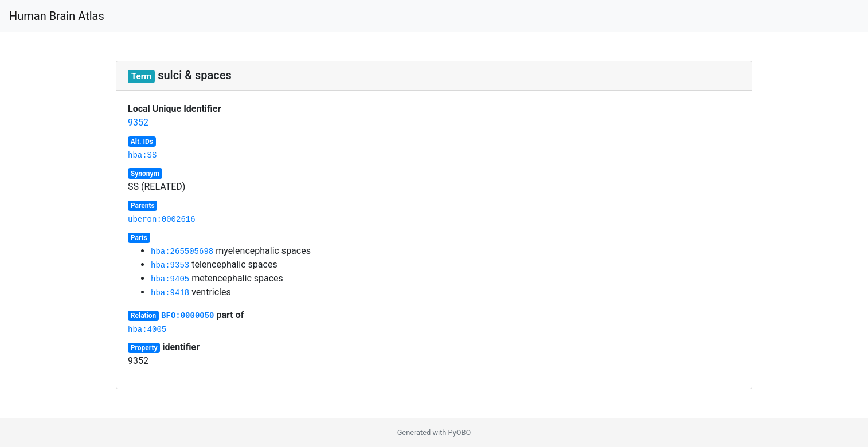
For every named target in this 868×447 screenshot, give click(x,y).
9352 (138, 122)
